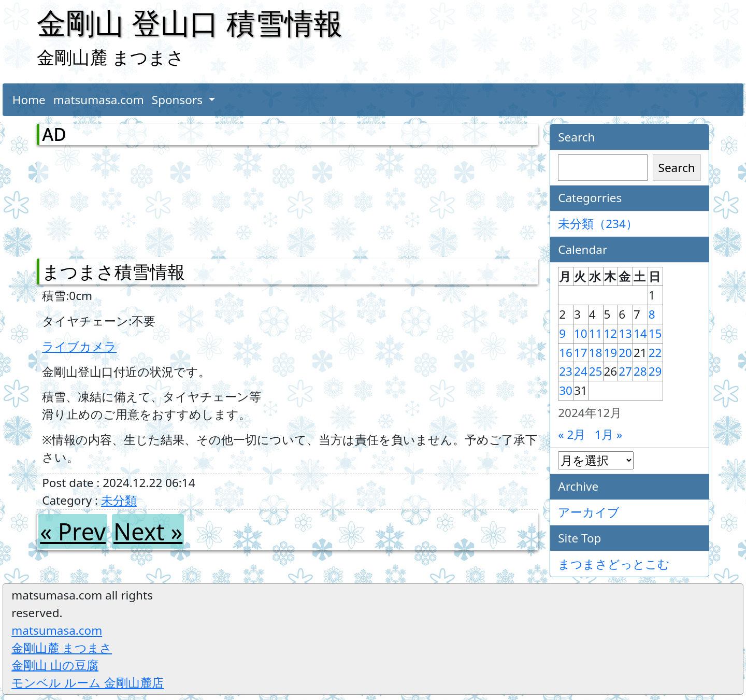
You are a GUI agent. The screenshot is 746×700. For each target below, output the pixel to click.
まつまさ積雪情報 (113, 272)
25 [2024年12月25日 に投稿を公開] (596, 371)
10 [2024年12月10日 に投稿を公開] (581, 333)
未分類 (119, 500)
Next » (148, 531)
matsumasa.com (99, 100)
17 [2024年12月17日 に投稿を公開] (581, 353)
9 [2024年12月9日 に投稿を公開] (562, 333)
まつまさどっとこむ (614, 564)
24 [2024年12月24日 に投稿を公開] (581, 371)
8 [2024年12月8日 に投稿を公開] (652, 314)
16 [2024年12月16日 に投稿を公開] (566, 353)
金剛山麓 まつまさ (62, 648)
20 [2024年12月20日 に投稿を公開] (625, 353)
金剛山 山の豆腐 (55, 665)
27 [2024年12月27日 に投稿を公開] (625, 371)
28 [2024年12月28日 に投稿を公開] (640, 371)
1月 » (608, 434)
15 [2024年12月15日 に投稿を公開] (655, 333)
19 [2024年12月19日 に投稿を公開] (611, 353)
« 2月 (572, 434)
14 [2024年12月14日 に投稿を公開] (640, 333)
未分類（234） (598, 224)
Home (29, 100)
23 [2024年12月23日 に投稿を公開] (566, 371)
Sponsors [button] (179, 100)
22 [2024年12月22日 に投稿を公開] (655, 353)
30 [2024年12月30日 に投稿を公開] (566, 390)
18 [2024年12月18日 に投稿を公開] (596, 353)
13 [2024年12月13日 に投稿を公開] (625, 333)
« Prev (73, 531)
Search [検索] (677, 168)
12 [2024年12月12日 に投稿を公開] (611, 333)
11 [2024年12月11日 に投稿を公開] (596, 333)
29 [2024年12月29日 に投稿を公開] (655, 371)
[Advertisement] (96, 199)
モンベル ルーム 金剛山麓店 (88, 683)
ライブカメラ (79, 346)
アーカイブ (589, 512)
